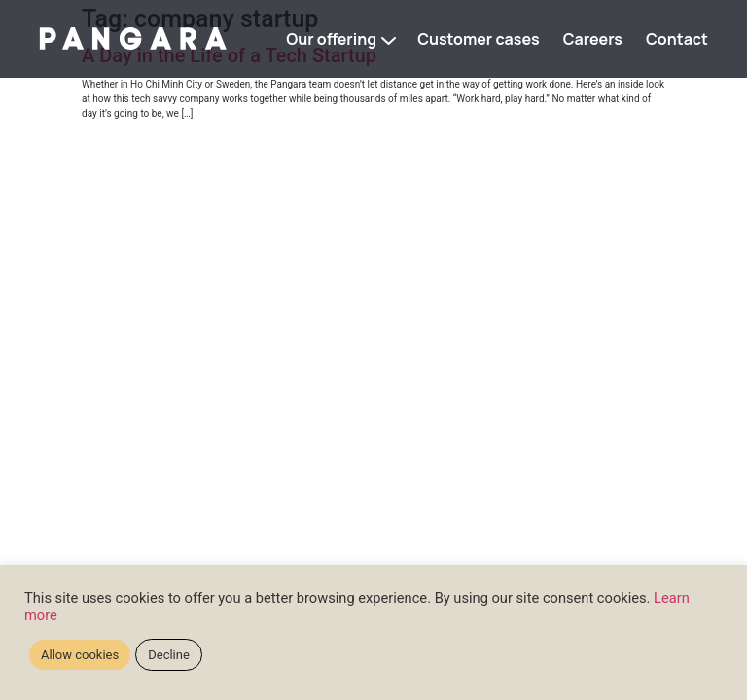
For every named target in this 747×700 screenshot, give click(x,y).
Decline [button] (169, 655)
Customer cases (479, 39)
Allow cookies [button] (80, 655)
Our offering (331, 39)
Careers (593, 39)
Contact (677, 39)
